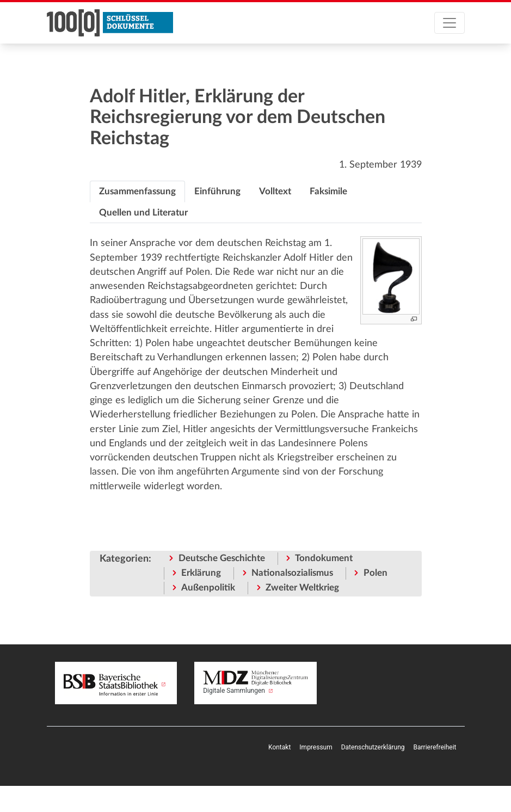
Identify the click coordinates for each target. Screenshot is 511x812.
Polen (375, 573)
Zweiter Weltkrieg (302, 588)
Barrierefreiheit (435, 747)
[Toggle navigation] (450, 23)
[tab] (137, 192)
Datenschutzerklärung (373, 747)
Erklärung (201, 573)
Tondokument (324, 558)
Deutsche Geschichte (222, 558)
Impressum (316, 747)
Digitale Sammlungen (255, 683)
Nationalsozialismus (292, 573)
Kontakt (279, 747)
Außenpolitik (208, 588)
